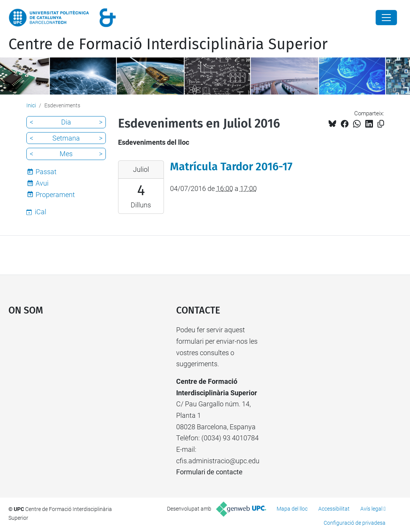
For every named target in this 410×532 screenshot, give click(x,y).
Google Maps (71, 382)
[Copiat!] (381, 124)
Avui (42, 183)
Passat (46, 172)
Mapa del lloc (292, 509)
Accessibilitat (334, 509)
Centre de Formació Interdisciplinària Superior (168, 44)
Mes (66, 154)
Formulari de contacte (209, 472)
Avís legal (371, 509)
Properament (55, 195)
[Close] (386, 18)
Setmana (66, 138)
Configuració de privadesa (355, 523)
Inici (31, 105)
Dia (66, 122)
